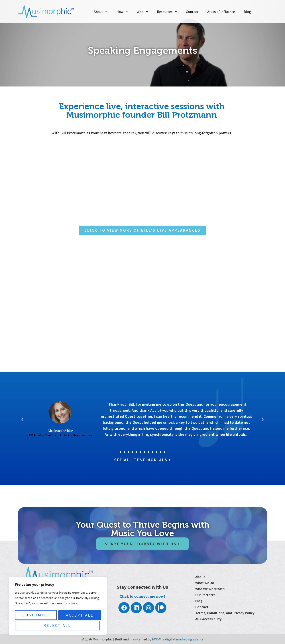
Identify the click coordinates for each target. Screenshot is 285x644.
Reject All (78, 616)
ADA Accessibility (208, 619)
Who (142, 11)
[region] (58, 607)
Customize (35, 616)
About (101, 11)
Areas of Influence (221, 12)
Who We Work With (210, 589)
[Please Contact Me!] (141, 302)
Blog (247, 12)
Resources (167, 11)
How (122, 11)
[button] (22, 419)
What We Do (205, 583)
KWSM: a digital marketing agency (178, 639)
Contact (192, 12)
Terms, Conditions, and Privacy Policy (225, 613)
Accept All (58, 625)
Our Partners (205, 595)
